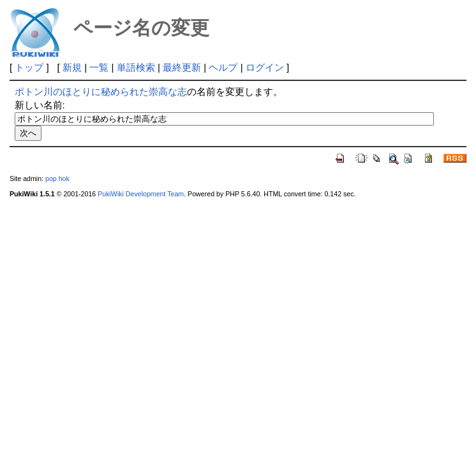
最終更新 (182, 67)
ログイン (265, 67)
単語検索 (136, 67)
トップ (29, 67)
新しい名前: (40, 105)
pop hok (57, 178)
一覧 (99, 67)
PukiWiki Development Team (141, 194)
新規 (72, 67)
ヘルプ (223, 67)
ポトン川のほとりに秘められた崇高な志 (101, 91)
